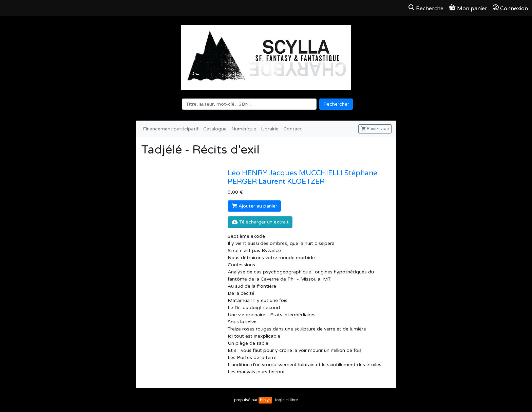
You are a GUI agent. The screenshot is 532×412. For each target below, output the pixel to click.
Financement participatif (171, 129)
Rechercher (336, 104)
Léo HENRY (248, 173)
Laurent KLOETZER (292, 182)
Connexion (510, 8)
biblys (265, 400)
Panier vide (375, 129)
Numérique (244, 129)
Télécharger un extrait (260, 222)
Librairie (270, 129)
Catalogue (215, 129)
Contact (293, 129)
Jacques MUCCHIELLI (307, 173)
